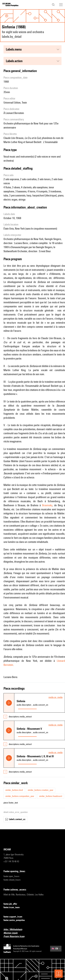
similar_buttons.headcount (51, 796)
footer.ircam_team (13, 907)
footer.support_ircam (15, 917)
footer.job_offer (12, 904)
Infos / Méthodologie (15, 930)
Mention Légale (12, 933)
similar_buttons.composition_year (20, 796)
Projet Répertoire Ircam (16, 937)
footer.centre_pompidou (16, 920)
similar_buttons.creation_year (41, 790)
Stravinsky (47, 505)
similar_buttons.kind (14, 790)
